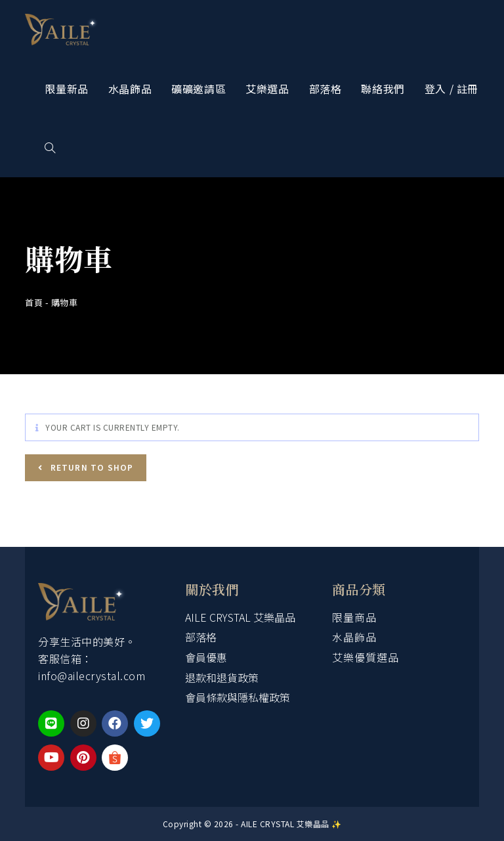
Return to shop (90, 467)
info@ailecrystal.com (92, 676)
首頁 (34, 302)
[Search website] (50, 148)
